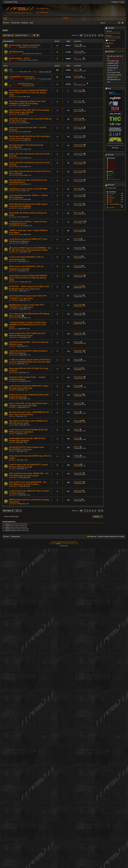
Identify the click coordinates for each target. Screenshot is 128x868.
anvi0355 (14, 114)
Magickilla (112, 198)
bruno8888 (14, 425)
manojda (79, 51)
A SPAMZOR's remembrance (22, 77)
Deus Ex (35, 47)
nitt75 (13, 434)
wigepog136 (15, 381)
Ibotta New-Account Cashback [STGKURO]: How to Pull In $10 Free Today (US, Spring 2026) (28, 93)
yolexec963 (14, 252)
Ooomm (111, 177)
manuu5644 (14, 318)
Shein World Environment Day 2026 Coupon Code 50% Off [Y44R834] (28, 205)
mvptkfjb (14, 504)
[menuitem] (15, 2)
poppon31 (14, 329)
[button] (81, 35)
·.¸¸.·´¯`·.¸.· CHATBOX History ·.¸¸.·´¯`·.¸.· (26, 84)
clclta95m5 (14, 291)
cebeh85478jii (15, 226)
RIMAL (13, 460)
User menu (110, 28)
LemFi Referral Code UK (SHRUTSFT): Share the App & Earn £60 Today (29, 387)
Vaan (110, 202)
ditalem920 (14, 399)
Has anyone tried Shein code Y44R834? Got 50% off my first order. (28, 422)
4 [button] (93, 35)
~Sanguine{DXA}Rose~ (115, 204)
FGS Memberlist (16, 52)
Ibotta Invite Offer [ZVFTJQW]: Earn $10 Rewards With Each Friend (27, 335)
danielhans (14, 338)
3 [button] (90, 35)
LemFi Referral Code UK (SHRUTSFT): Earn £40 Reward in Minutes (28, 240)
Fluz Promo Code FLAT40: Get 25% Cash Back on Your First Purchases (29, 137)
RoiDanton (112, 166)
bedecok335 (15, 132)
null (11, 70)
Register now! (110, 43)
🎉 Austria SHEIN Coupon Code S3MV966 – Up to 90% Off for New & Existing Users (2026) (30, 249)
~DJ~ (78, 69)
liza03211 (14, 408)
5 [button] (95, 35)
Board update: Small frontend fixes (25, 45)
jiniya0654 (14, 123)
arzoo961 (14, 261)
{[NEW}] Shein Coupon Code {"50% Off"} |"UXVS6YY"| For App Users (27, 306)
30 (40, 72)
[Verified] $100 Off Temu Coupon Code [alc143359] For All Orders (26, 448)
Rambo (111, 200)
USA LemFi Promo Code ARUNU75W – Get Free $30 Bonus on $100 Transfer (28, 483)
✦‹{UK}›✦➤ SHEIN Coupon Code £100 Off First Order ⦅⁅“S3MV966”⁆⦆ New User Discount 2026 (30, 361)
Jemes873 (112, 208)
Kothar (111, 175)
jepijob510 (14, 495)
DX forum (115, 148)
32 (45, 72)
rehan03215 (14, 208)
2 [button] (87, 35)
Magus (78, 76)
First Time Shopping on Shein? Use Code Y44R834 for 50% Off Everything (27, 102)
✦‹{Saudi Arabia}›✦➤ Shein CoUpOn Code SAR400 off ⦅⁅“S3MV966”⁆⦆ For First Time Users (28, 325)
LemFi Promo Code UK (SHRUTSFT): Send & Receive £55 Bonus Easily (29, 466)
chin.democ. (112, 173)
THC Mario (112, 194)
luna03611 (14, 105)
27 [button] (99, 35)
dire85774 (14, 191)
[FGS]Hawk (14, 47)
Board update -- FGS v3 (20, 58)
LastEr (111, 196)
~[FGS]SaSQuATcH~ (114, 180)
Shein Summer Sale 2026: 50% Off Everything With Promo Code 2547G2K (29, 111)
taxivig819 (14, 373)
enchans (14, 217)
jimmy (13, 416)
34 (50, 72)
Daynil (78, 45)
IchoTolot (111, 162)
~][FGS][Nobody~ (16, 54)
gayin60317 (14, 478)
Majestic (111, 164)
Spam (5, 30)
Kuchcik (16, 72)
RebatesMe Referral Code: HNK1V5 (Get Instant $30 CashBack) (27, 440)
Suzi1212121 (15, 282)
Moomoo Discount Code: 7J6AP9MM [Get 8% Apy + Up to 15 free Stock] (29, 413)
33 (47, 72)
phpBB (58, 544)
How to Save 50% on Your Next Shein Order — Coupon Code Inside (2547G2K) (29, 405)
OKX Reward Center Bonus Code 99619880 (28, 189)
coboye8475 (15, 199)
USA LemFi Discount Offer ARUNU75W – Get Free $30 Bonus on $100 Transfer (29, 475)
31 (43, 72)
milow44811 (14, 234)
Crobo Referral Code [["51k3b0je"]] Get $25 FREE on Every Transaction (28, 431)
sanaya (13, 243)
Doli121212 (14, 97)
